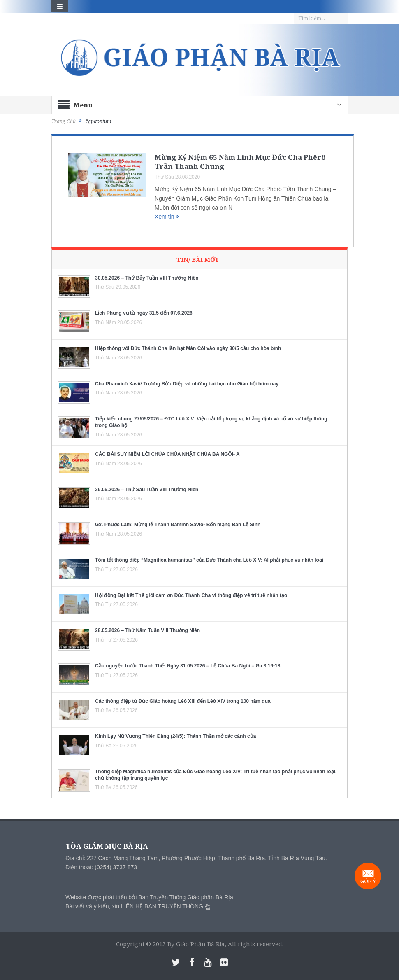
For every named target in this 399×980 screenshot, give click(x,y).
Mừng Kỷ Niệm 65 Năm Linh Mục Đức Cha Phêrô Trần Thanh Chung (240, 162)
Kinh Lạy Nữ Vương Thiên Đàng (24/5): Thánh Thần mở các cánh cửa (175, 736)
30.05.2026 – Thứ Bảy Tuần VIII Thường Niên (147, 278)
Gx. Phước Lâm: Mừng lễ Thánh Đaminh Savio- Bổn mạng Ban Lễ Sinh (178, 525)
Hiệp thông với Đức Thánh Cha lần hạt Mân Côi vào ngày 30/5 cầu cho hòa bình (188, 348)
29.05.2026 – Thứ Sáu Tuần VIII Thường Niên (147, 490)
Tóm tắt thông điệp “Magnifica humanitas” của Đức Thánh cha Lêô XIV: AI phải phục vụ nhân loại (209, 560)
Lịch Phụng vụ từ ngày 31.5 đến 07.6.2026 (144, 313)
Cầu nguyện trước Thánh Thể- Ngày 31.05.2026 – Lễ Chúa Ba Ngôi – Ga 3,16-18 (188, 666)
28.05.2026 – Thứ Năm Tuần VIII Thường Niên (147, 630)
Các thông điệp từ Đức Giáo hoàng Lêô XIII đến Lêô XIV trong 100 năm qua (183, 701)
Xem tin (167, 217)
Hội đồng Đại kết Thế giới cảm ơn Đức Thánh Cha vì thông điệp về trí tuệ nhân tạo (191, 595)
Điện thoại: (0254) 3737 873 (101, 867)
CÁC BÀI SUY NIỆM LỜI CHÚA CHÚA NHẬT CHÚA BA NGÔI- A (167, 454)
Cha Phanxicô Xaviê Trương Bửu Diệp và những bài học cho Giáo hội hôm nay (187, 384)
